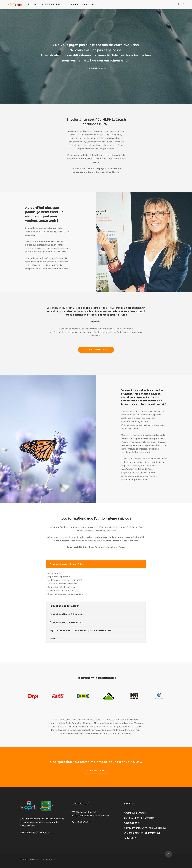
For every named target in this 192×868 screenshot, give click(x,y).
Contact (95, 4)
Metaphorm (45, 832)
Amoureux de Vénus (135, 813)
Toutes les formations (51, 4)
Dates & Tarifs (72, 4)
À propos (32, 4)
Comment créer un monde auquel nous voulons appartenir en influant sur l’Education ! (145, 833)
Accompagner (132, 823)
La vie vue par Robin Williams (140, 818)
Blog (85, 4)
